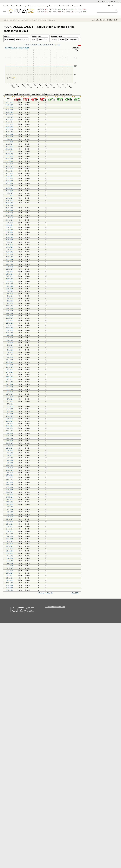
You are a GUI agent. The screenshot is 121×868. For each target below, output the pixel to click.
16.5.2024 (10, 492)
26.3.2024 (10, 575)
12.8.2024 (10, 340)
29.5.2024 (10, 470)
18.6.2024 (10, 436)
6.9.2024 (10, 294)
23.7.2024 (10, 374)
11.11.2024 (9, 181)
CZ (109, 6)
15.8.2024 (10, 333)
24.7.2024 (10, 372)
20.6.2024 (10, 431)
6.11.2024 (10, 188)
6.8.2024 (10, 350)
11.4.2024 (10, 551)
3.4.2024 (10, 566)
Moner (100, 2)
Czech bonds (24, 20)
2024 (48, 45)
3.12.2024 (10, 142)
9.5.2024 (10, 504)
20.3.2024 (10, 585)
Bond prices (33, 20)
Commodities (53, 6)
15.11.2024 (9, 171)
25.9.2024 (10, 262)
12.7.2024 (10, 392)
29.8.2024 (10, 308)
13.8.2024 (10, 338)
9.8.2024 (10, 343)
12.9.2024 (10, 284)
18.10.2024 (9, 220)
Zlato (64, 10)
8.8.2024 (10, 345)
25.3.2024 (10, 578)
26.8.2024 (10, 316)
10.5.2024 (10, 502)
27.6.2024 (10, 419)
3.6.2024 (10, 463)
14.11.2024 (9, 174)
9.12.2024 (10, 132)
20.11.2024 (9, 164)
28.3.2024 (10, 571)
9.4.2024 (10, 556)
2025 (52, 45)
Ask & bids (9, 39)
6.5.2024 (10, 512)
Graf (53, 20)
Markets (12, 20)
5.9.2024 (10, 296)
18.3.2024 (10, 590)
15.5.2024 (10, 495)
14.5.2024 (10, 497)
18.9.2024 (10, 274)
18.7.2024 (10, 382)
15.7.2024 (10, 389)
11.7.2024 (10, 394)
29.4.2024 (10, 522)
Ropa (64, 12)
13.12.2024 (9, 122)
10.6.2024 (10, 450)
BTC (51, 10)
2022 (41, 45)
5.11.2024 (10, 191)
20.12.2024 (9, 110)
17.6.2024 (10, 438)
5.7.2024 (10, 404)
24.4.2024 (10, 529)
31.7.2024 (10, 360)
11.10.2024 (9, 232)
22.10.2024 (9, 215)
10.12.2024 (9, 129)
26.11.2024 (9, 154)
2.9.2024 (10, 303)
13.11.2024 (9, 176)
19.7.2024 (10, 379)
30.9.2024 (10, 254)
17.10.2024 (9, 223)
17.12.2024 (9, 117)
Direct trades (72, 39)
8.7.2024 (10, 401)
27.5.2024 (10, 475)
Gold (61, 6)
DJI (50, 12)
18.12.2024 (9, 115)
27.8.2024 (10, 313)
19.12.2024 (9, 112)
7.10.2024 (10, 242)
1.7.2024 (10, 414)
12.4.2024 (10, 549)
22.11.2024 (9, 159)
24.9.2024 (10, 264)
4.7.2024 (10, 406)
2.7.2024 (10, 411)
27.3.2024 (10, 573)
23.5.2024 (10, 480)
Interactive (57, 45)
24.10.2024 (9, 210)
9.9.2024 (10, 291)
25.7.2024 (10, 370)
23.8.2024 (10, 318)
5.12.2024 (10, 137)
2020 (34, 45)
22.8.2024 (10, 321)
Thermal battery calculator (55, 607)
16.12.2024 (9, 120)
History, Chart (56, 36)
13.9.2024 (10, 281)
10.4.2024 (10, 553)
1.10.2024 (10, 252)
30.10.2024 (9, 200)
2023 (44, 45)
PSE (34, 39)
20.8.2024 (10, 325)
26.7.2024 (10, 367)
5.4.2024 (10, 561)
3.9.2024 (10, 301)
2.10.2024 (10, 249)
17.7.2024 (10, 384)
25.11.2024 (9, 156)
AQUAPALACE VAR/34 (44, 20)
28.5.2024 (10, 473)
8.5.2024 (10, 507)
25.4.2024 (10, 526)
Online (7, 36)
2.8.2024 (10, 355)
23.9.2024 (10, 267)
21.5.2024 (10, 485)
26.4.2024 (10, 524)
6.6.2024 (10, 455)
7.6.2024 (10, 453)
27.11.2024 (9, 151)
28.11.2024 (9, 149)
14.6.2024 (10, 441)
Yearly (62, 39)
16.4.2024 (10, 544)
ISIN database (106, 2)
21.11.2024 (9, 161)
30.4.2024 (10, 519)
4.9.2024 (10, 299)
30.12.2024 (9, 102)
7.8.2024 (10, 348)
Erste (76, 12)
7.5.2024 (10, 509)
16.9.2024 (10, 279)
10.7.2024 (10, 397)
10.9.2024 (10, 289)
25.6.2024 (10, 424)
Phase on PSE (22, 39)
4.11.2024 (10, 193)
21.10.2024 (9, 218)
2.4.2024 (10, 568)
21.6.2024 (10, 428)
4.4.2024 (10, 563)
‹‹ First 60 (41, 593)
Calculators (67, 6)
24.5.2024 (10, 477)
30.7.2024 (10, 362)
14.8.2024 (10, 335)
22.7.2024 (10, 377)
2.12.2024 (10, 144)
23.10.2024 (9, 213)
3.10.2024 (10, 247)
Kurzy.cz (6, 20)
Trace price (43, 39)
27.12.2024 (9, 105)
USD (39, 12)
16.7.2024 (10, 387)
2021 (37, 45)
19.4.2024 (10, 536)
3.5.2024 (10, 514)
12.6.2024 (10, 446)
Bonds (17, 20)
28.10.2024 (9, 205)
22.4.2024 (10, 534)
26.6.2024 (10, 421)
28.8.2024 (10, 311)
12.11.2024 (9, 178)
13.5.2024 (10, 499)
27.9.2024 (10, 257)
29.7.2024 (10, 365)
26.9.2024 (10, 259)
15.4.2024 (10, 546)
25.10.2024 (9, 208)
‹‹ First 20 (49, 593)
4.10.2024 (10, 245)
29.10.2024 (9, 203)
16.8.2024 (10, 330)
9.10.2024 (10, 237)
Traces (55, 39)
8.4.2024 (10, 558)
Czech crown (32, 6)
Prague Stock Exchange (19, 6)
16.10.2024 (9, 225)
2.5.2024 (10, 517)
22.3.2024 (10, 580)
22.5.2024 (10, 482)
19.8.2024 (10, 328)
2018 (26, 45)
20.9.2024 (10, 269)
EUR (39, 10)
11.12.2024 (9, 127)
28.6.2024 (10, 416)
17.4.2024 (10, 541)
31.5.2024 (10, 465)
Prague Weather (77, 6)
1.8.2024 (10, 357)
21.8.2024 (10, 323)
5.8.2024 (10, 352)
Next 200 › (75, 593)
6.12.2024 (10, 134)
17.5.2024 (10, 490)
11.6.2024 (10, 448)
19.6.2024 (10, 433)
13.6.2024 (10, 443)
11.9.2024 (10, 286)
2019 (30, 45)
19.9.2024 (10, 271)
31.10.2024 (9, 198)
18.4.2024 (10, 539)
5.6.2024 (10, 458)
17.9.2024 (10, 276)
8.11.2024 (10, 183)
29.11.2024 (9, 146)
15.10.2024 (9, 227)
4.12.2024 (10, 139)
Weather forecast (116, 2)
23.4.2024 (10, 531)
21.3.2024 (10, 583)
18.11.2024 (9, 169)
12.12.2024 (9, 124)
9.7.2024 (10, 399)
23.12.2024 (9, 107)
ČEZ (76, 10)
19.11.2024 (9, 166)
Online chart (36, 36)
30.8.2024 (10, 306)
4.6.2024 (10, 460)
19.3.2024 (10, 588)
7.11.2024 (10, 186)
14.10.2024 (9, 230)
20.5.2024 (10, 487)
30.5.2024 (10, 468)
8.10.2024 (10, 240)
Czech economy (43, 6)
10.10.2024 (9, 235)
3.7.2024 (10, 409)
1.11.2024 (10, 196)
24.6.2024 (10, 426)
